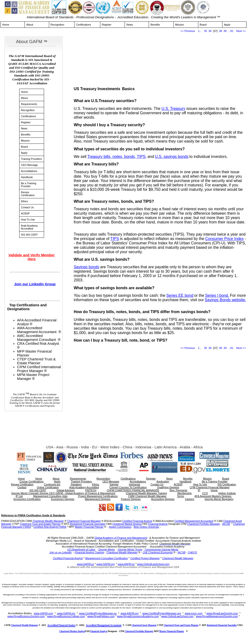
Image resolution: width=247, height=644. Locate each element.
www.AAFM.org (130, 613)
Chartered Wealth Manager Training (146, 493)
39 (225, 31)
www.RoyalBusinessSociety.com (26, 616)
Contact (22, 487)
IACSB (226, 524)
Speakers (76, 484)
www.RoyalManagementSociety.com (217, 616)
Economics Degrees (63, 499)
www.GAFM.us (85, 564)
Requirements (29, 104)
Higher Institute (227, 493)
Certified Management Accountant (194, 521)
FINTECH (91, 490)
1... (200, 31)
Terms (180, 496)
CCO (205, 493)
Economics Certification (27, 499)
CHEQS (192, 552)
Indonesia (134, 484)
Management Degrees (97, 499)
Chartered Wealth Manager (48, 521)
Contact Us (27, 207)
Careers (190, 499)
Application (163, 481)
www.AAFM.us (126, 564)
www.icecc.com (194, 613)
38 (220, 31)
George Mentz (107, 549)
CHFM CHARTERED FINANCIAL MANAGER (133, 490)
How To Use (28, 220)
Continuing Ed (52, 484)
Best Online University (146, 527)
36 (210, 31)
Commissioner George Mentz (161, 549)
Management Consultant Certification (106, 558)
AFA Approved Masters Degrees (213, 496)
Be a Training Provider (29, 185)
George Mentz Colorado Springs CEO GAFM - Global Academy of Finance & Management (63, 493)
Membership (185, 493)
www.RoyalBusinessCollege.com (66, 616)
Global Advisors (66, 490)
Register (107, 25)
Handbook (27, 177)
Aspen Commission (120, 527)
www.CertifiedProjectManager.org (162, 613)
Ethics (24, 201)
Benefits (155, 25)
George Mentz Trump (130, 549)
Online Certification (48, 487)
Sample (114, 484)
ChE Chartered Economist (158, 552)
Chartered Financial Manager (84, 521)
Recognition (57, 25)
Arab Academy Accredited (29, 227)
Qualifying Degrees (168, 487)
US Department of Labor (81, 549)
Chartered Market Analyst (127, 524)
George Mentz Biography (219, 499)
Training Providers (31, 159)
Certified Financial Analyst (137, 521)
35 (205, 31)
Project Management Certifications (98, 496)
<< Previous (188, 31)
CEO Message (29, 165)
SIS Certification (227, 484)
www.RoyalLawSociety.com (222, 613)
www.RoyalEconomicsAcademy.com (138, 616)
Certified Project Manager (145, 558)
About (30, 25)
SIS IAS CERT (29, 235)
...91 (231, 31)
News (130, 25)
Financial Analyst (158, 524)
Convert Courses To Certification (128, 487)
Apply (227, 25)
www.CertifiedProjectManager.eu (98, 613)
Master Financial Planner (89, 527)
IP (199, 490)
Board (203, 25)
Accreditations (29, 171)
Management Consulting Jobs (50, 496)
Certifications (83, 25)
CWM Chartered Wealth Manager (147, 496)
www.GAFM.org (105, 564)
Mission (180, 25)
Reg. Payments (178, 490)
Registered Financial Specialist (88, 524)
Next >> (241, 31)
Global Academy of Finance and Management (121, 538)
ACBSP (25, 213)
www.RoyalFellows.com (101, 616)
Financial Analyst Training (89, 552)
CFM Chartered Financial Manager (210, 487)
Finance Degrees (131, 499)
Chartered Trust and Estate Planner (40, 524)
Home (6, 25)
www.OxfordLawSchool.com (153, 564)
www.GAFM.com (43, 613)
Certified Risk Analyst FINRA (50, 527)
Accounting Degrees (163, 499)
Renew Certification (28, 194)
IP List (19, 496)
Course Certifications (32, 481)
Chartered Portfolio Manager (203, 524)
